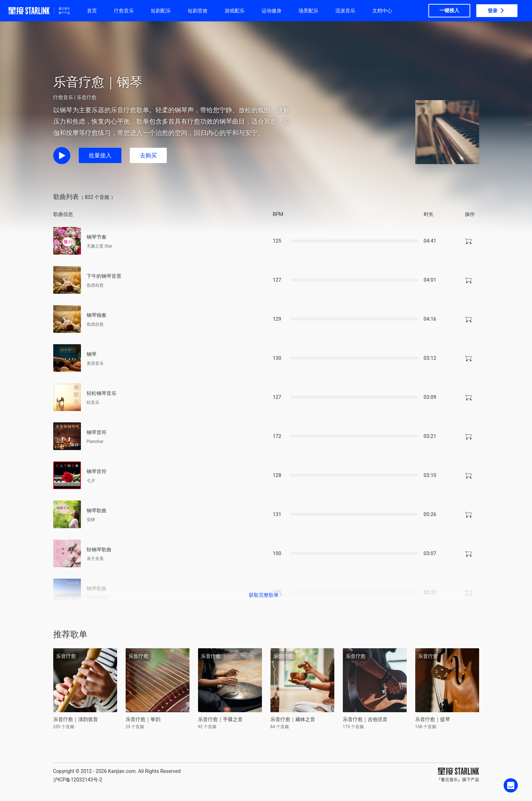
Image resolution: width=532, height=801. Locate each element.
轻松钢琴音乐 (102, 393)
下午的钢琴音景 (104, 276)
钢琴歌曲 (97, 510)
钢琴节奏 (97, 237)
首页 (92, 11)
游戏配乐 (235, 11)
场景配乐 (308, 11)
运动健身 (272, 11)
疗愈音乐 (124, 11)
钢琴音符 (97, 432)
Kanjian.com (122, 771)
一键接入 (449, 10)
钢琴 (92, 354)
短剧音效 (198, 11)
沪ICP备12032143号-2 (78, 780)
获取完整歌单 (266, 595)
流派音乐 (345, 11)
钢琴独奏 (97, 315)
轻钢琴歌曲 (99, 550)
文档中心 (382, 11)
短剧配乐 (161, 11)
